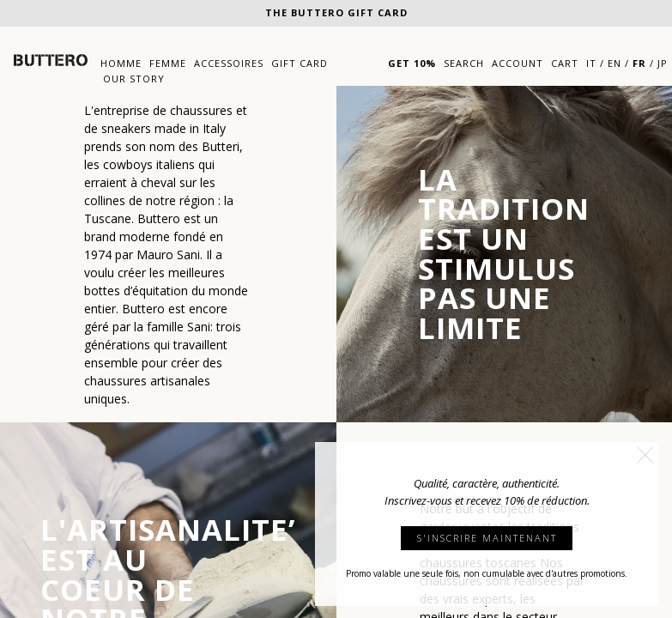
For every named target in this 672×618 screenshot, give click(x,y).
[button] (645, 455)
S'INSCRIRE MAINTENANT (487, 538)
